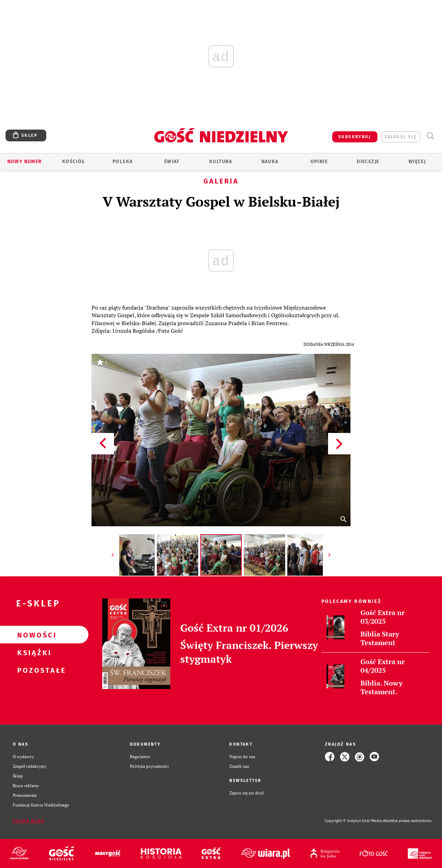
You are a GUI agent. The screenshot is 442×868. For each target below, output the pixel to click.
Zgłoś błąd (29, 821)
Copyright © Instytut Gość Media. (354, 821)
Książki (33, 652)
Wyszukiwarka (430, 136)
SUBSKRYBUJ (355, 137)
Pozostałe (33, 670)
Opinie (319, 162)
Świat (172, 162)
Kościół (74, 162)
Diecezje (368, 162)
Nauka (270, 162)
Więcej (417, 162)
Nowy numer (25, 162)
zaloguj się (401, 137)
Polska (123, 162)
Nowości (33, 635)
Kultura (221, 162)
